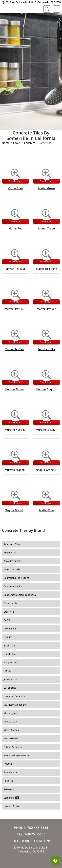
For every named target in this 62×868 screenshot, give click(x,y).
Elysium (10, 651)
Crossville (11, 625)
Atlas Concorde (15, 583)
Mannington (12, 727)
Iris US (10, 684)
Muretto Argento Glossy (16, 483)
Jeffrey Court (13, 693)
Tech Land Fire (46, 363)
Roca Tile (11, 794)
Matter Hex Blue (15, 282)
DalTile (10, 634)
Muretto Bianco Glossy (16, 403)
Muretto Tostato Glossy (47, 443)
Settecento (12, 803)
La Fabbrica (12, 701)
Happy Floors (13, 676)
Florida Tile (11, 667)
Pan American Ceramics (19, 769)
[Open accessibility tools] (55, 861)
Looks (17, 156)
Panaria (10, 777)
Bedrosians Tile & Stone (19, 591)
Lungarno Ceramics (17, 710)
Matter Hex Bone (47, 282)
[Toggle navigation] (57, 9)
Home (6, 156)
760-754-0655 (35, 848)
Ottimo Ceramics (15, 760)
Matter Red (16, 242)
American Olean (15, 558)
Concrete (30, 156)
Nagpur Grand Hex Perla (47, 483)
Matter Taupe (46, 242)
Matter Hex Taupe (16, 363)
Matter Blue (46, 524)
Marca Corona (14, 744)
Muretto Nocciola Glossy (16, 443)
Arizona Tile (12, 566)
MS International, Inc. (18, 718)
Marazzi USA (13, 735)
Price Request (16, 194)
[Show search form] (47, 9)
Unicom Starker (15, 820)
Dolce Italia (12, 642)
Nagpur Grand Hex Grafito (16, 524)
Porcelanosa (13, 786)
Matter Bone (16, 202)
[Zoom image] (16, 187)
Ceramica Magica (15, 600)
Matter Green (47, 202)
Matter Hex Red (47, 322)
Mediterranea (13, 752)
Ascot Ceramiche (15, 574)
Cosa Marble (12, 617)
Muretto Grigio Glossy (47, 403)
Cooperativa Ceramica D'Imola (23, 608)
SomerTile (11, 811)
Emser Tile (12, 659)
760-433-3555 (38, 841)
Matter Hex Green (16, 322)
